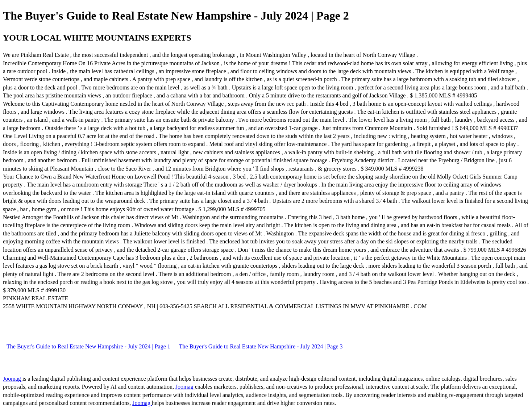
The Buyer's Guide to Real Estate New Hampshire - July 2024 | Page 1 (88, 346)
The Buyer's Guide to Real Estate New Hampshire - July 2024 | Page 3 (261, 346)
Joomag (13, 379)
